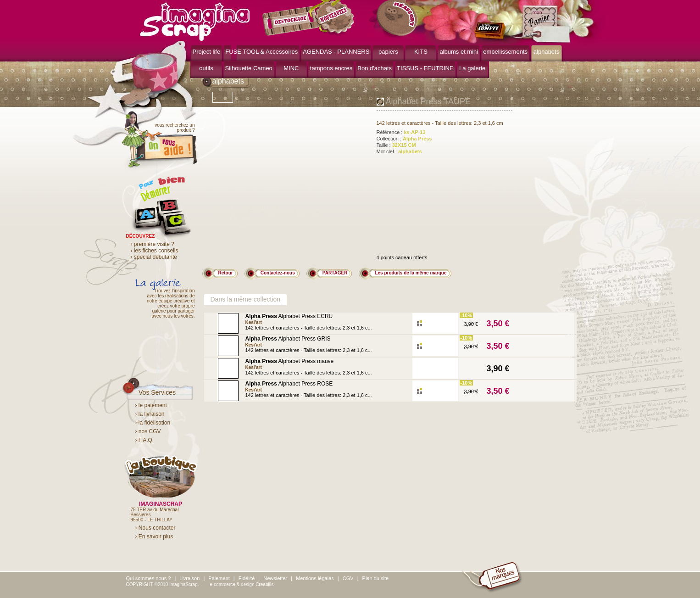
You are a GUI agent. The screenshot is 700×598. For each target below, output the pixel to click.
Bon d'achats (375, 68)
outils (206, 68)
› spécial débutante (154, 257)
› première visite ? (153, 244)
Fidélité (247, 578)
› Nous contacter (156, 528)
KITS (421, 52)
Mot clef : (399, 151)
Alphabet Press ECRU (289, 316)
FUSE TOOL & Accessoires (261, 52)
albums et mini (459, 52)
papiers (388, 52)
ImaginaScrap (195, 20)
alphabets (546, 52)
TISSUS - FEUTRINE (425, 68)
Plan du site (375, 578)
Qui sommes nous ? (149, 578)
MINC (291, 68)
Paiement (219, 578)
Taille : (396, 145)
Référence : (401, 132)
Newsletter (275, 578)
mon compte (492, 31)
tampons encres (331, 68)
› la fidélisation (153, 423)
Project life (207, 52)
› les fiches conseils (155, 251)
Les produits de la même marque (411, 273)
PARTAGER (335, 273)
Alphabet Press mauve (290, 361)
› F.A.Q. (145, 440)
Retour (226, 273)
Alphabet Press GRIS (288, 339)
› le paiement (151, 405)
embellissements (505, 52)
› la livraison (150, 414)
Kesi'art (254, 322)
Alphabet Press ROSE (289, 384)
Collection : (404, 139)
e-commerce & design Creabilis (242, 584)
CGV (348, 578)
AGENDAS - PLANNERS (336, 52)
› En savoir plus (154, 537)
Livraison (189, 578)
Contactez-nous (278, 273)
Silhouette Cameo (249, 68)
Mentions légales (315, 578)
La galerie (472, 68)
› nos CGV (148, 431)
